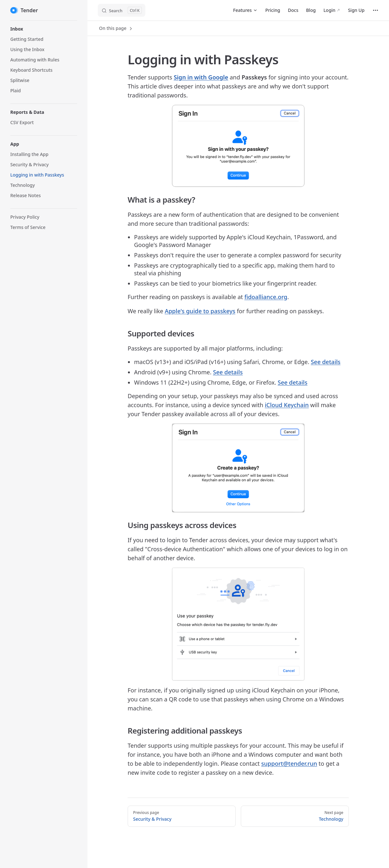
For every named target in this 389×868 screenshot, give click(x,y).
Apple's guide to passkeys (200, 311)
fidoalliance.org (266, 297)
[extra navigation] (375, 10)
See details (326, 362)
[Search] (122, 10)
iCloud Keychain (287, 405)
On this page (116, 28)
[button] (44, 29)
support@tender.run (289, 763)
